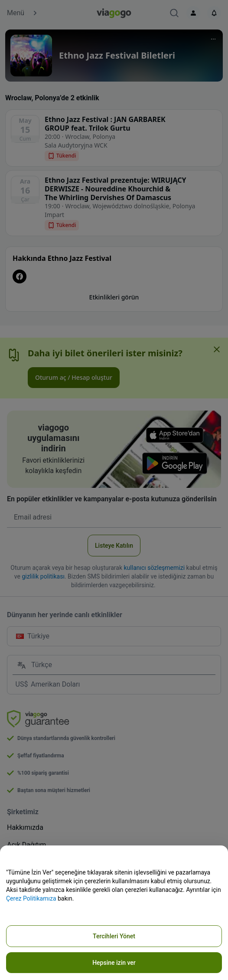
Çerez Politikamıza (31, 898)
